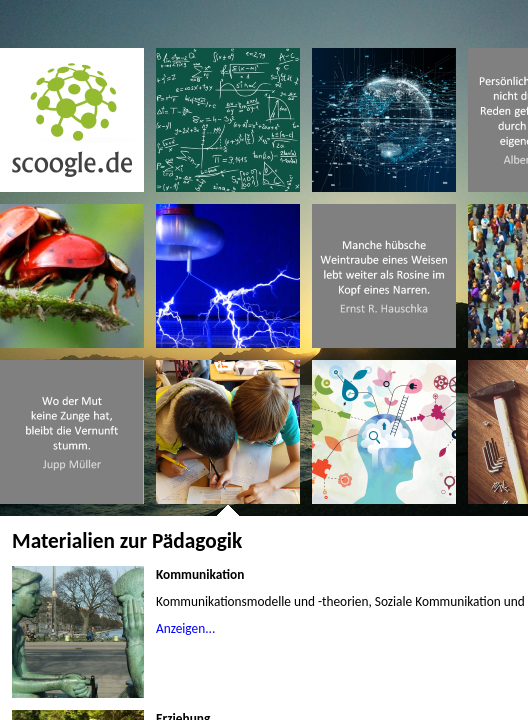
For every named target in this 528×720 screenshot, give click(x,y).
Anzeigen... (185, 628)
